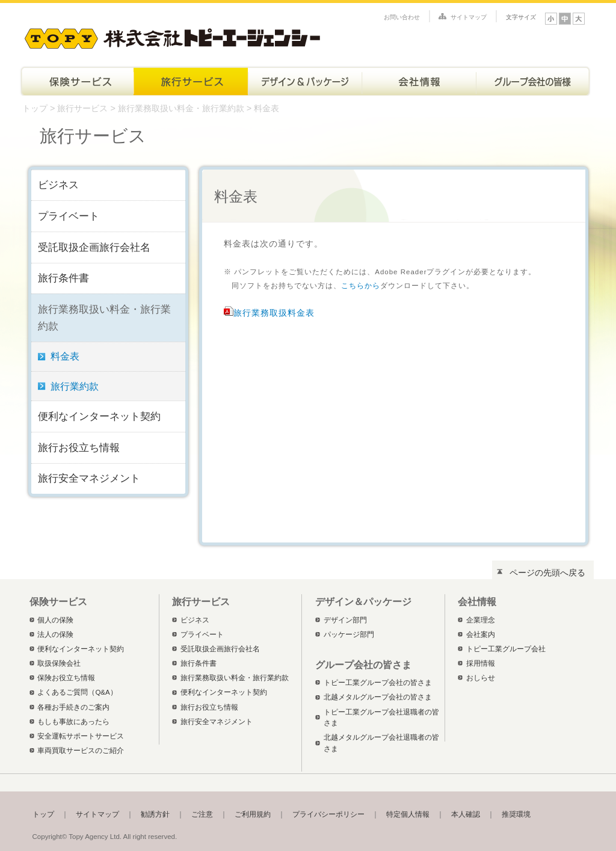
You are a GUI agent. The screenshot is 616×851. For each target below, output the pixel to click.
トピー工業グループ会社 (506, 649)
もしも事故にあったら (73, 722)
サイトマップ (469, 17)
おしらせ (481, 678)
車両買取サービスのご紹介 (81, 751)
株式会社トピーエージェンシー (172, 36)
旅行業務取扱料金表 (274, 313)
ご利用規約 (253, 814)
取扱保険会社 (59, 663)
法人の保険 (55, 634)
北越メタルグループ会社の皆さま (378, 697)
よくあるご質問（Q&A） (77, 692)
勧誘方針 (155, 814)
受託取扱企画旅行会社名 (94, 247)
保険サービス (76, 81)
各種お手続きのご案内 (73, 707)
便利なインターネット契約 (99, 416)
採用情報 (481, 663)
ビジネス (58, 185)
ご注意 (202, 814)
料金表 (65, 356)
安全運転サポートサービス (81, 736)
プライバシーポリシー (328, 814)
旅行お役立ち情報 (79, 447)
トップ (35, 108)
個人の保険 (55, 620)
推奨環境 (516, 814)
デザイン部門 (345, 620)
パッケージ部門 (349, 634)
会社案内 (481, 634)
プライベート (69, 216)
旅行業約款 (75, 386)
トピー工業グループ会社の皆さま (534, 81)
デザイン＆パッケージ (305, 81)
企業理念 (481, 620)
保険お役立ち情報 (66, 678)
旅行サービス (191, 81)
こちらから (361, 286)
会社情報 (419, 81)
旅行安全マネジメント (89, 478)
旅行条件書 (63, 278)
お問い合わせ (402, 17)
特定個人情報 (408, 814)
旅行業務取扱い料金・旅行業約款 (182, 108)
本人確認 (466, 814)
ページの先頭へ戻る (547, 572)
